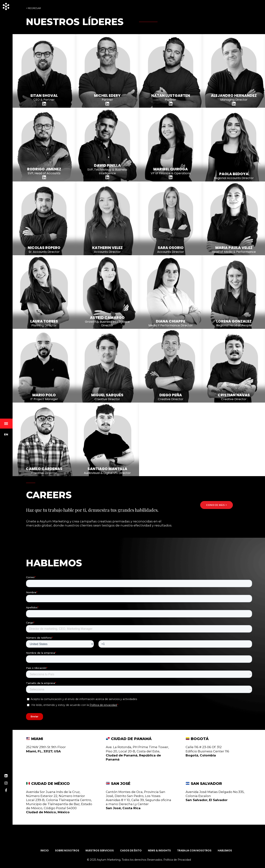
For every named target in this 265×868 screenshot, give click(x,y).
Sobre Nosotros (67, 851)
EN (6, 434)
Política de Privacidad (177, 860)
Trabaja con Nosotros (194, 851)
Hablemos (225, 851)
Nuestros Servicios (100, 851)
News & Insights (159, 851)
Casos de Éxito (131, 851)
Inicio (45, 851)
